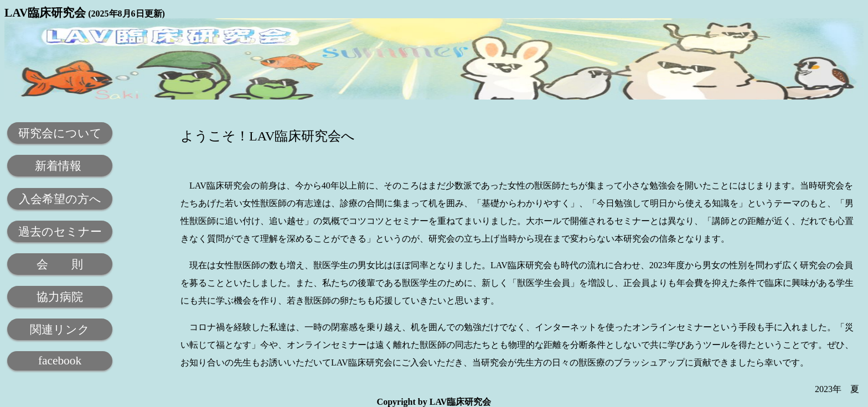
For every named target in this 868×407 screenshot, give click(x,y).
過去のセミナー (60, 232)
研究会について (60, 133)
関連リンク (60, 330)
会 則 (60, 264)
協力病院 (60, 297)
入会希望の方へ (60, 199)
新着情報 (60, 166)
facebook (60, 361)
